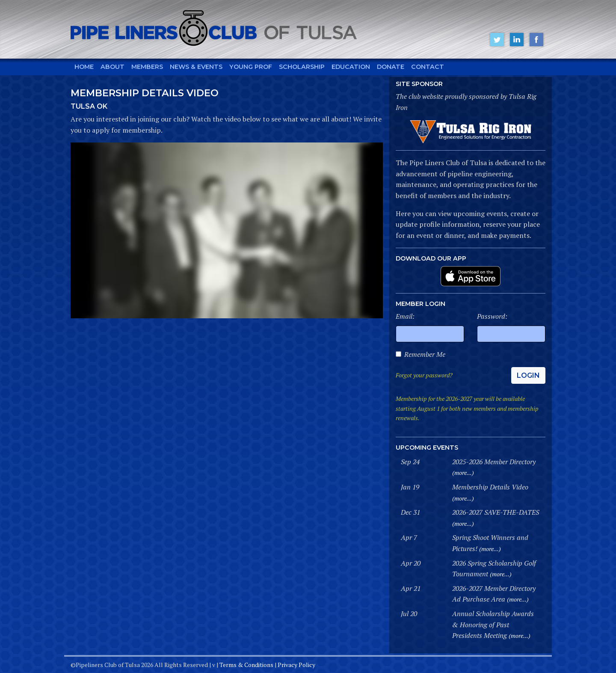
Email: (405, 316)
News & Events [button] (196, 67)
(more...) (463, 473)
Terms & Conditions (246, 665)
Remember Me (425, 354)
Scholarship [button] (302, 67)
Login (528, 375)
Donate (391, 67)
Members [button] (147, 67)
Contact (428, 67)
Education (351, 67)
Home (84, 67)
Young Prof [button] (251, 67)
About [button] (113, 67)
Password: (492, 316)
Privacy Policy (296, 665)
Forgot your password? (424, 375)
